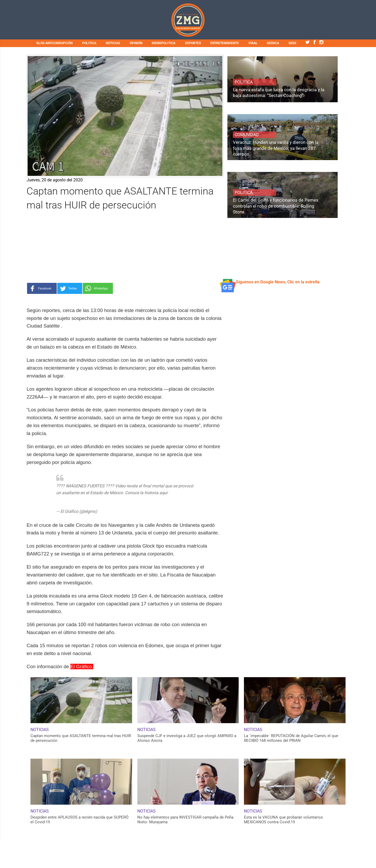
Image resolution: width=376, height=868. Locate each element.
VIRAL (253, 43)
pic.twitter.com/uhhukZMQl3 (129, 499)
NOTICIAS (113, 43)
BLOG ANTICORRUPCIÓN (54, 43)
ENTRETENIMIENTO (224, 43)
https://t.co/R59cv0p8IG (79, 499)
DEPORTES (193, 43)
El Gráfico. (82, 667)
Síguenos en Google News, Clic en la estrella (278, 282)
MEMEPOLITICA (164, 43)
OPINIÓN (136, 43)
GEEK (293, 43)
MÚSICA (273, 43)
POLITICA (89, 43)
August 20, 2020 (113, 511)
